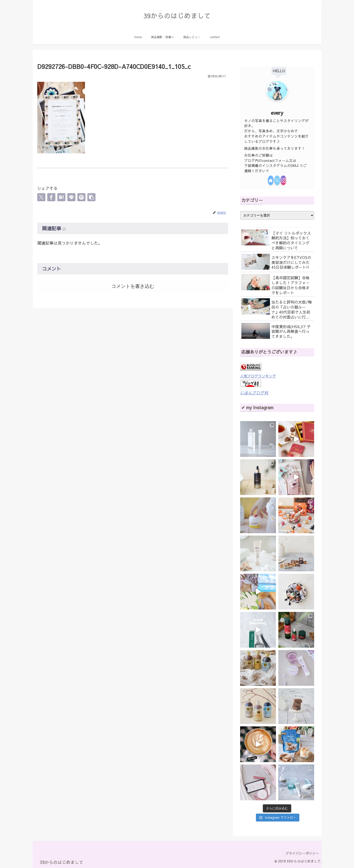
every (277, 113)
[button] (91, 197)
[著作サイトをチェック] (271, 180)
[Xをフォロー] (277, 180)
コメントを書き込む (133, 286)
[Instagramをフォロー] (283, 180)
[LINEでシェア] (71, 197)
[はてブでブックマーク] (61, 197)
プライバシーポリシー (302, 853)
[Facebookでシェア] (51, 197)
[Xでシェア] (41, 197)
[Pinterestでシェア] (81, 197)
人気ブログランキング (258, 376)
